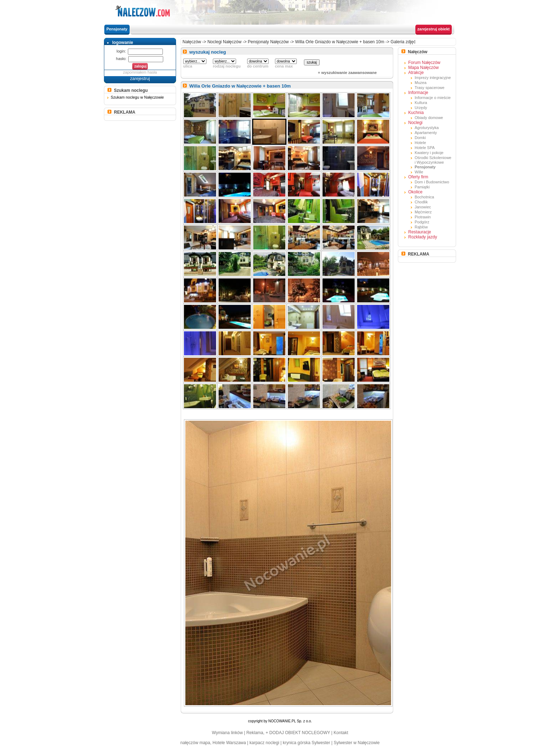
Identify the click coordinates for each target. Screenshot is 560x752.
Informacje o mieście (433, 98)
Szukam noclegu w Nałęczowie (137, 97)
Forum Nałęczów (424, 63)
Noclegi (415, 123)
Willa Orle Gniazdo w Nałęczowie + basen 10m (340, 42)
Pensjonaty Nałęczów (268, 42)
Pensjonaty (117, 29)
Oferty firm (418, 177)
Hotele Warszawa (229, 743)
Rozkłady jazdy (423, 237)
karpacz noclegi (264, 743)
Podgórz (422, 222)
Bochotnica (424, 197)
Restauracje (420, 232)
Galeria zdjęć (403, 42)
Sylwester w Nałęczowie (357, 743)
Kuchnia (416, 113)
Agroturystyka (427, 128)
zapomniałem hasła (140, 72)
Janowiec (423, 207)
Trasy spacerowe (429, 88)
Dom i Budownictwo (432, 182)
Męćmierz (423, 212)
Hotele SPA (425, 148)
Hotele (420, 143)
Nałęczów (192, 42)
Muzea (421, 83)
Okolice (415, 192)
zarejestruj (140, 79)
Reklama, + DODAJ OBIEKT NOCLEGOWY (288, 733)
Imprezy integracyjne (433, 78)
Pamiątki (422, 187)
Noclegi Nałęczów (224, 42)
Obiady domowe (429, 118)
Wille (419, 172)
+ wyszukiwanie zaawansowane (347, 73)
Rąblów (421, 227)
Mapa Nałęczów (423, 68)
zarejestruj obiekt (434, 29)
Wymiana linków (227, 733)
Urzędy (421, 108)
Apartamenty (426, 133)
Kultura (421, 103)
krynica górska (297, 743)
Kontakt (341, 733)
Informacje (418, 93)
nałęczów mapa (195, 743)
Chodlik (421, 202)
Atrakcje (416, 73)
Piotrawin (423, 217)
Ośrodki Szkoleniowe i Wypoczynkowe (433, 160)
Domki (420, 138)
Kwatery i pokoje (429, 153)
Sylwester (321, 743)
